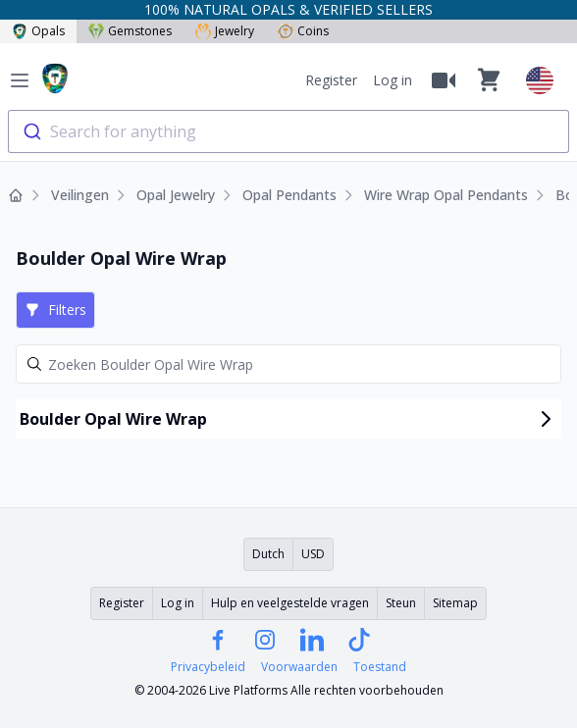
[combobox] (288, 131)
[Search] (288, 364)
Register (331, 80)
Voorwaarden (299, 667)
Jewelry (225, 31)
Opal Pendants (289, 195)
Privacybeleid (208, 667)
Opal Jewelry (176, 195)
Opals (38, 31)
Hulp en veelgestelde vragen (290, 603)
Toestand (380, 667)
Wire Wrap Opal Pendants (446, 195)
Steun (401, 603)
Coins (303, 31)
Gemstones (130, 31)
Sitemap (455, 603)
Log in (393, 80)
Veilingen (80, 195)
